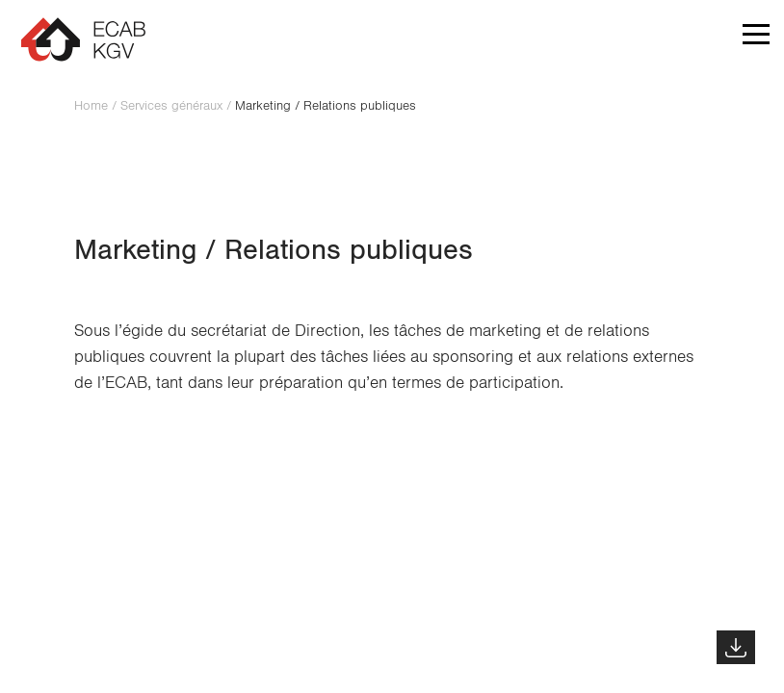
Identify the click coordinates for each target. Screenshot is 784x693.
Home (91, 106)
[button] (756, 38)
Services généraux (171, 106)
